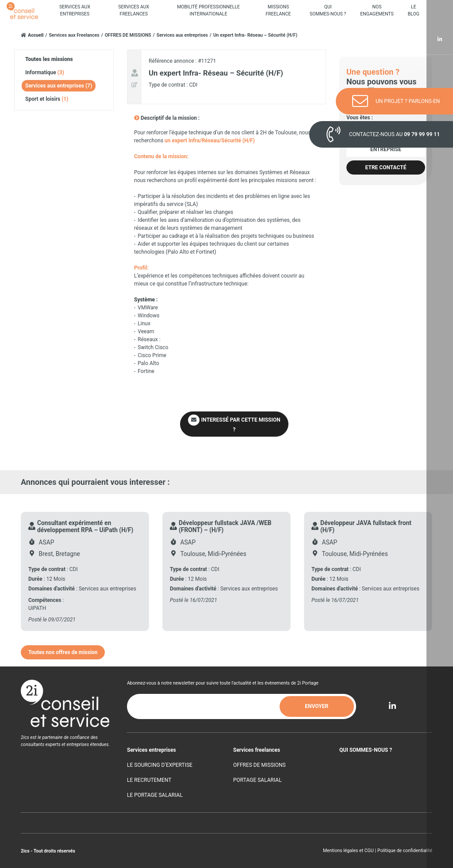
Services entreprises (152, 750)
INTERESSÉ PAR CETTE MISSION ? (234, 424)
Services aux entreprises (182, 35)
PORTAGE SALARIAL (257, 780)
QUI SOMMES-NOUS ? (366, 750)
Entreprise (386, 149)
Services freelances (257, 750)
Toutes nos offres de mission (63, 652)
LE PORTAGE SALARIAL (155, 795)
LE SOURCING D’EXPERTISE (160, 765)
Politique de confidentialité (405, 851)
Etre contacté (386, 168)
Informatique (45, 72)
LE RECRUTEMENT (149, 780)
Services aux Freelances (74, 35)
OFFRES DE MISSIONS (128, 35)
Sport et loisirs (47, 99)
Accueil (36, 35)
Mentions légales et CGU (348, 851)
